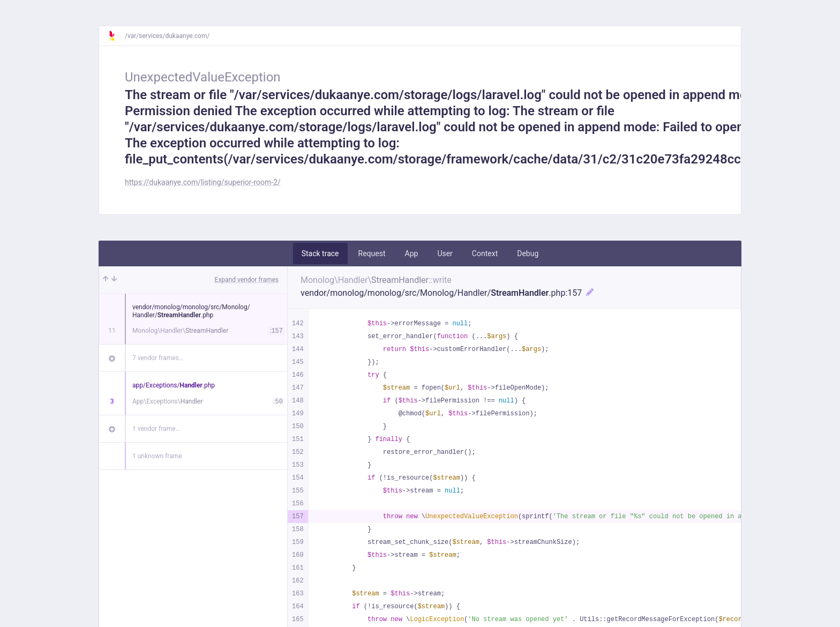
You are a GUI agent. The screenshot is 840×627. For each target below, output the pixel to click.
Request (372, 253)
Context (485, 253)
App (412, 253)
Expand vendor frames (247, 280)
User (445, 253)
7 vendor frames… (158, 358)
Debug (528, 253)
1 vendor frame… (156, 429)
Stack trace (320, 253)
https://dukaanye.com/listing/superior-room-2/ (203, 182)
